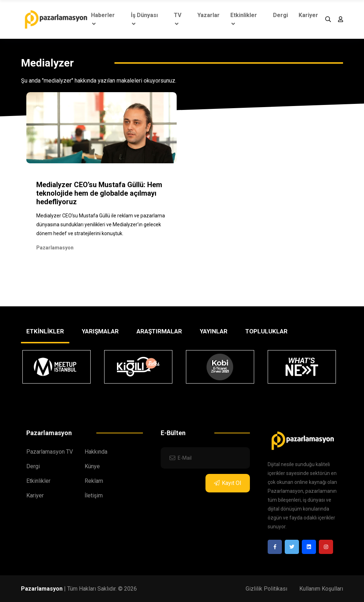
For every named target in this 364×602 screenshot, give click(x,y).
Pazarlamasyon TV (50, 452)
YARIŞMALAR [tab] (100, 331)
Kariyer (308, 15)
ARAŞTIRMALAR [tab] (159, 331)
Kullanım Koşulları (321, 589)
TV (178, 19)
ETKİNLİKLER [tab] (45, 331)
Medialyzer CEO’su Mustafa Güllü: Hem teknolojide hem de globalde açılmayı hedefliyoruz (99, 193)
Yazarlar (208, 15)
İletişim (94, 495)
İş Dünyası (144, 19)
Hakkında (96, 452)
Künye (92, 466)
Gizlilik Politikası (266, 589)
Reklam (94, 481)
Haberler (103, 19)
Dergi (280, 15)
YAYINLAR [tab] (214, 331)
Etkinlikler (244, 19)
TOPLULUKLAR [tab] (266, 331)
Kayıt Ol (227, 483)
